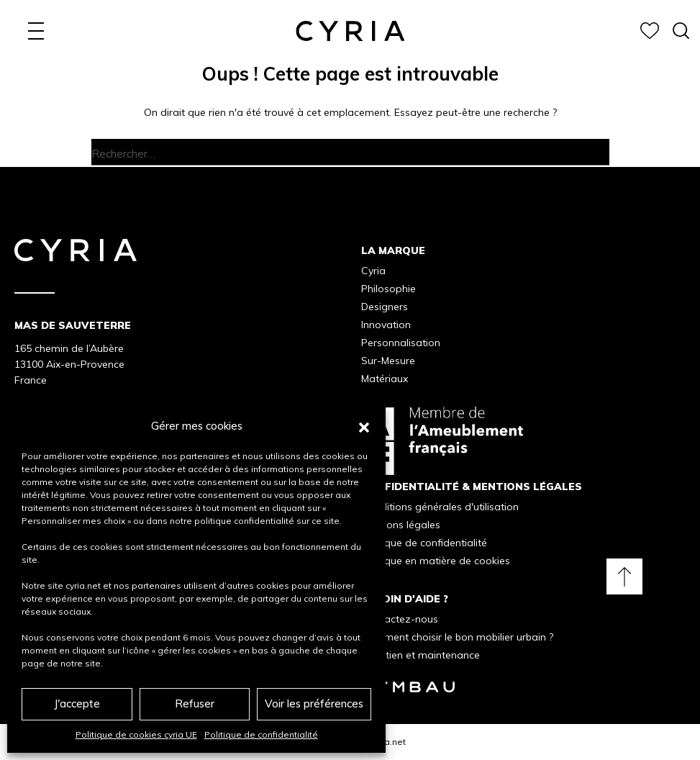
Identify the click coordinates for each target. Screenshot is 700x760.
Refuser (195, 704)
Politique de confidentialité (261, 734)
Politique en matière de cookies (436, 561)
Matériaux (385, 379)
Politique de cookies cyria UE (136, 734)
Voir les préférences (314, 704)
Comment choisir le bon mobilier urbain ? (457, 637)
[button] (364, 426)
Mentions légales (401, 525)
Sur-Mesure (388, 361)
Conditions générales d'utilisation (440, 507)
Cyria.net (387, 742)
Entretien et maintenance (421, 655)
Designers (385, 307)
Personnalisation (401, 343)
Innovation (386, 325)
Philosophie (388, 289)
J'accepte (77, 704)
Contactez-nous (400, 619)
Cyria (373, 271)
